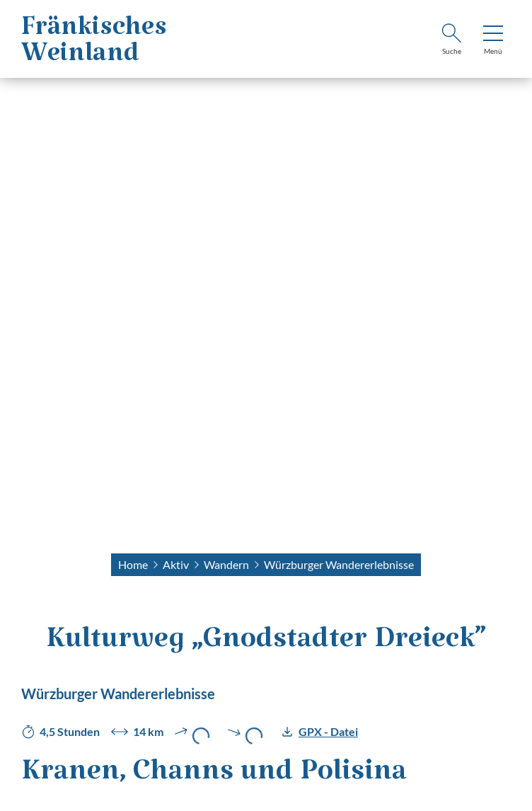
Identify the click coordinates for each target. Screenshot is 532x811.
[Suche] (451, 41)
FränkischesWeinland (94, 47)
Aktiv (176, 564)
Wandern (226, 564)
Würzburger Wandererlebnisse (339, 564)
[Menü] (493, 41)
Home (133, 564)
